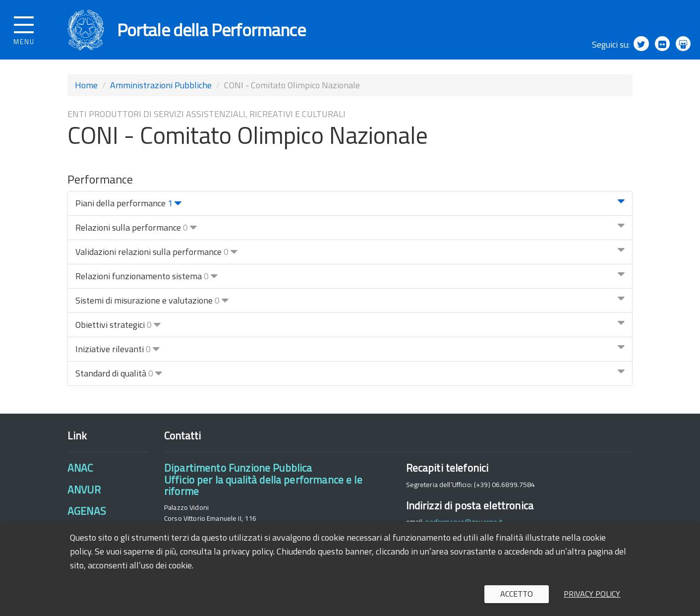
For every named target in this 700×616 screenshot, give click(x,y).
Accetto (517, 594)
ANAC (80, 468)
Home (86, 85)
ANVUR (84, 490)
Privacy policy (592, 594)
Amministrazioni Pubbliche (161, 85)
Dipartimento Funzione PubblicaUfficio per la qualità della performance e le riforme (263, 480)
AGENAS (87, 511)
